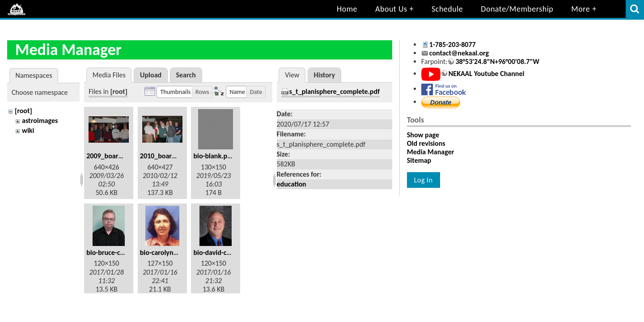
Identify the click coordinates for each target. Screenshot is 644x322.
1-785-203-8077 (453, 44)
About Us (391, 9)
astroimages (40, 121)
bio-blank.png (214, 156)
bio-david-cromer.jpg (224, 252)
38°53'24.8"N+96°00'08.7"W (497, 61)
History (325, 75)
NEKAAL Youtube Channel (487, 74)
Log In (424, 180)
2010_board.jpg (163, 156)
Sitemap (419, 160)
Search (186, 75)
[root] (23, 111)
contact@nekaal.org (459, 53)
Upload (151, 75)
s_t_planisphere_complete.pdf (335, 91)
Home (347, 9)
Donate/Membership (517, 9)
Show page (423, 135)
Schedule (447, 9)
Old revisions (426, 143)
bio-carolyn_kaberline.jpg (178, 252)
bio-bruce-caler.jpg (114, 252)
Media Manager (431, 152)
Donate (441, 102)
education (292, 184)
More (580, 9)
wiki (28, 130)
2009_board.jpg (110, 156)
